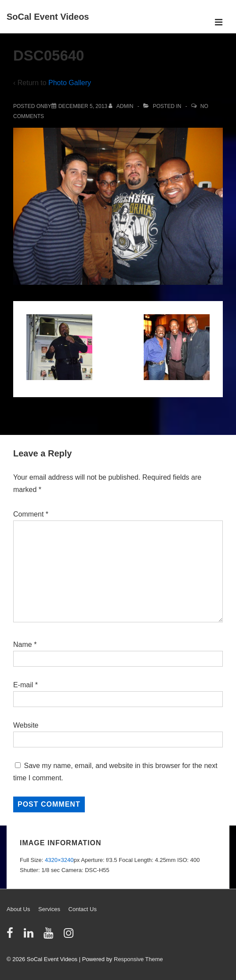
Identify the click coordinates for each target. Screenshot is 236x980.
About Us (18, 909)
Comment (31, 514)
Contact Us (83, 909)
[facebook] (12, 936)
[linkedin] (31, 936)
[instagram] (70, 936)
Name (23, 644)
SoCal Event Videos (48, 17)
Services (49, 909)
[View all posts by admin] (122, 106)
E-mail (23, 685)
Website (26, 725)
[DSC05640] (83, 106)
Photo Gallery (70, 83)
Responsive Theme (138, 959)
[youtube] (50, 936)
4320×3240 (59, 860)
